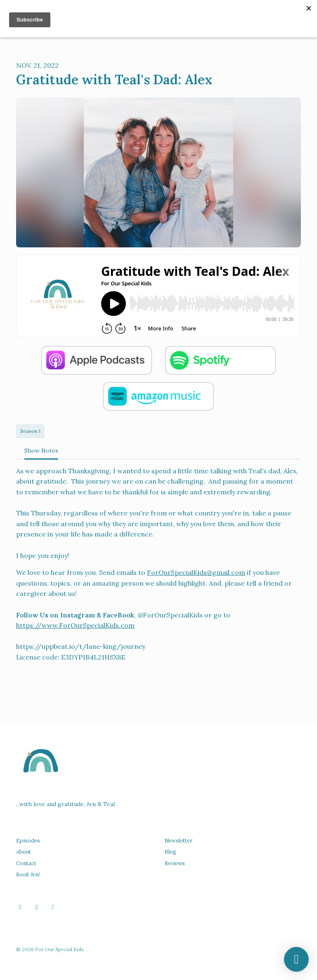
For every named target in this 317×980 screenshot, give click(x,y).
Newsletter (179, 841)
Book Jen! (28, 874)
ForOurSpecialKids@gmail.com (196, 572)
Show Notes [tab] (41, 451)
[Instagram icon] (37, 907)
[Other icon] (54, 907)
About (24, 852)
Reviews (175, 863)
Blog (170, 852)
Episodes (28, 841)
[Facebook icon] (20, 907)
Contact (26, 863)
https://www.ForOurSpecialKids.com (75, 625)
